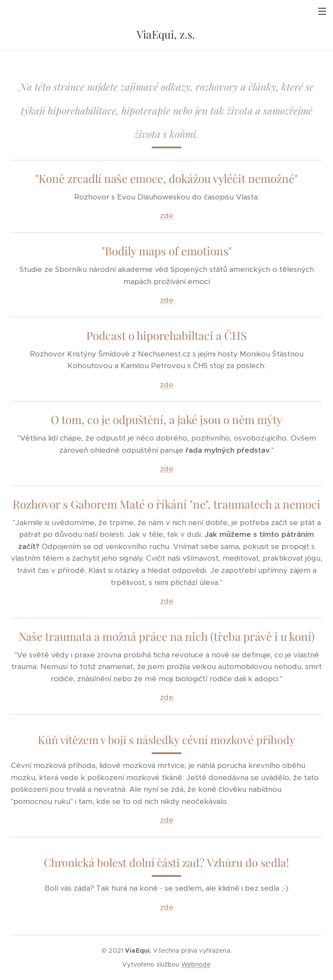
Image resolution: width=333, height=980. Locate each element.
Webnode (196, 964)
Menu (322, 11)
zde (167, 216)
